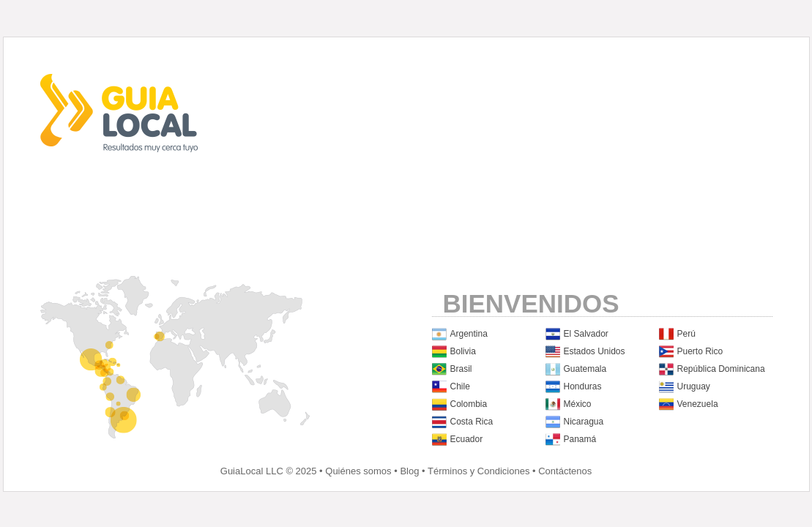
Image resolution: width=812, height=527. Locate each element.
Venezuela (698, 404)
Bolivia (463, 351)
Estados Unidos (595, 351)
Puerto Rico (700, 351)
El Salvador (586, 334)
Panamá (580, 439)
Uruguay (694, 386)
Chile (460, 386)
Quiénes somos (358, 471)
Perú (686, 334)
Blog (409, 471)
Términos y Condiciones (478, 471)
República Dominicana (721, 369)
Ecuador (467, 439)
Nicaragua (584, 422)
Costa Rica (472, 422)
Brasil (461, 369)
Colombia (469, 404)
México (578, 404)
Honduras (583, 386)
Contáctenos (565, 471)
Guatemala (585, 369)
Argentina (469, 334)
